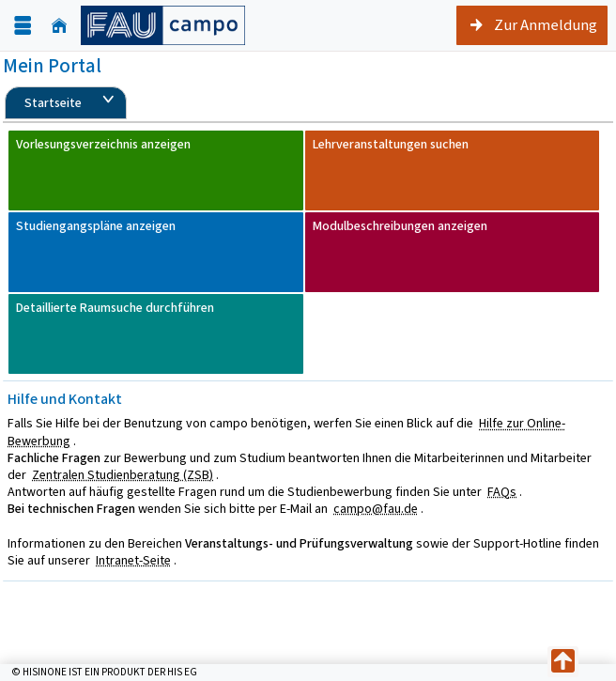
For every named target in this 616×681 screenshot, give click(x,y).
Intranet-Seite (133, 560)
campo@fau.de (376, 509)
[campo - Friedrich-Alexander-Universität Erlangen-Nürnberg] (163, 25)
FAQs (502, 492)
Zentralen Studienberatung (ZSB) (123, 475)
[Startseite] (59, 26)
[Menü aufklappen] (23, 26)
